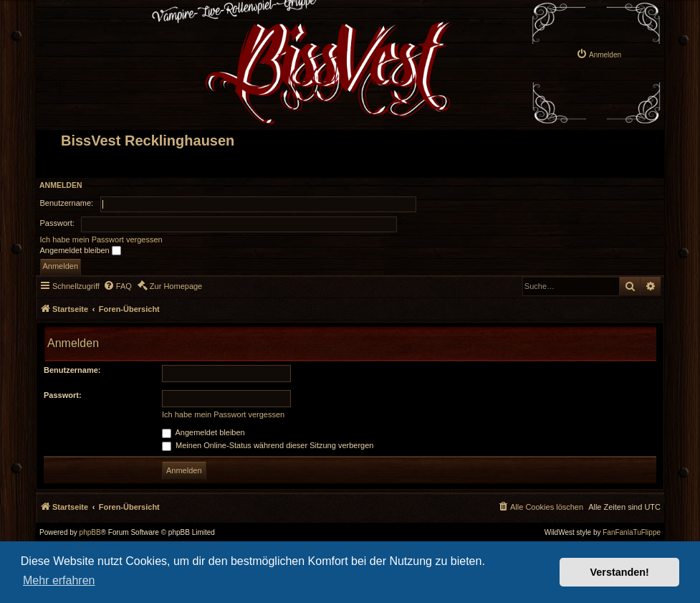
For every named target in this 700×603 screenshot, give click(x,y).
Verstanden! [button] (620, 572)
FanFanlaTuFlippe (632, 533)
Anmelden (61, 185)
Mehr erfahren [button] (59, 580)
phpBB (90, 533)
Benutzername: (72, 370)
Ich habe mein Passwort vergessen (101, 239)
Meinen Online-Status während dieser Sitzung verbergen (268, 445)
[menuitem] (599, 54)
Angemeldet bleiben (81, 251)
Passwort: (63, 395)
